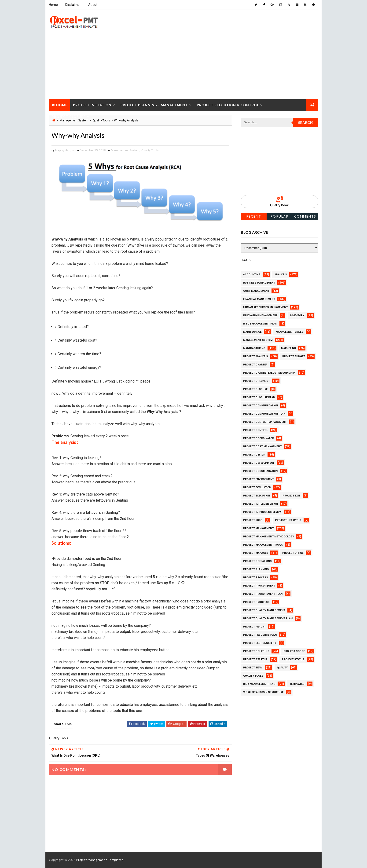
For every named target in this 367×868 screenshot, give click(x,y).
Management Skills (290, 332)
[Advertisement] (183, 66)
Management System (125, 150)
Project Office (293, 553)
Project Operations (257, 561)
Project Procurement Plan (263, 594)
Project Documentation (260, 471)
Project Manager (256, 553)
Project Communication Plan (264, 414)
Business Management (259, 283)
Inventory (297, 315)
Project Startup (255, 659)
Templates (297, 684)
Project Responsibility (260, 643)
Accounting (252, 275)
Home (53, 5)
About (93, 5)
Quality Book (280, 205)
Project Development (259, 463)
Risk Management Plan (259, 684)
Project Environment (259, 479)
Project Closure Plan (259, 397)
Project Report (254, 627)
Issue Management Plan (260, 324)
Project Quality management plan (268, 618)
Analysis (281, 275)
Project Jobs (253, 520)
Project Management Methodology (269, 537)
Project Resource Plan (260, 635)
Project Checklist (257, 381)
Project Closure (69, 117)
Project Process (256, 578)
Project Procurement (259, 586)
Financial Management (259, 299)
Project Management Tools (263, 545)
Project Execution (257, 496)
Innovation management (260, 315)
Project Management (258, 528)
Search (306, 123)
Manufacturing (254, 348)
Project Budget (294, 356)
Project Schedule (256, 651)
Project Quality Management (264, 610)
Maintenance (252, 332)
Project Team (253, 668)
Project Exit (291, 496)
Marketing (288, 348)
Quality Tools (150, 150)
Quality (282, 668)
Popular (280, 216)
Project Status (293, 659)
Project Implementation (261, 504)
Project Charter (255, 365)
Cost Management (256, 291)
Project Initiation (92, 105)
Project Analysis (256, 356)
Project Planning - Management (154, 105)
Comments (305, 216)
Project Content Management (265, 422)
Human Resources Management (265, 307)
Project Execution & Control (228, 105)
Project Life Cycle (288, 520)
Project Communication (261, 406)
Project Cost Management (262, 447)
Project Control (255, 430)
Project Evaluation (257, 487)
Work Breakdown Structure (263, 692)
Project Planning (256, 569)
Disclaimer (73, 5)
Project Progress (256, 602)
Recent (254, 216)
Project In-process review (262, 512)
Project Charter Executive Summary (269, 373)
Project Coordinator (259, 438)
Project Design (254, 455)
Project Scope (294, 651)
